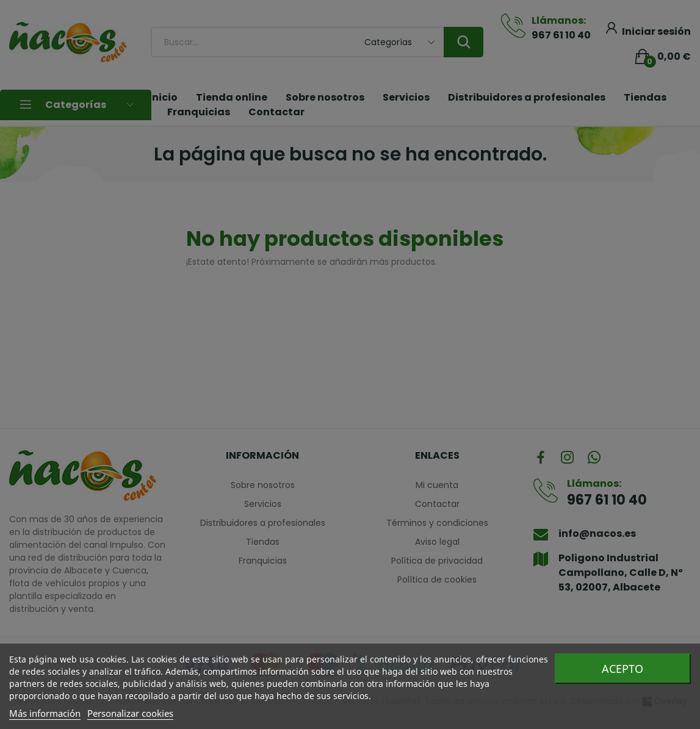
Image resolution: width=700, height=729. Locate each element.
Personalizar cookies (130, 713)
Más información (45, 713)
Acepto (622, 669)
